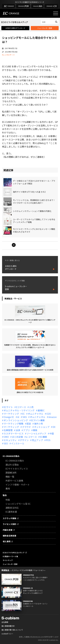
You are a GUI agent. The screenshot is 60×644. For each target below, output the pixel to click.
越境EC (41, 410)
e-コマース (31, 437)
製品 (5, 495)
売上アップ (37, 440)
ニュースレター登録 (45, 28)
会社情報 (5, 622)
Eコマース (21, 407)
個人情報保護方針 (8, 626)
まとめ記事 (17, 437)
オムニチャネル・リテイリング (19, 410)
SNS (25, 417)
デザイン (24, 440)
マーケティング (11, 414)
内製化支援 (8, 530)
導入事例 (7, 541)
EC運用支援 (11, 512)
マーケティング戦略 (14, 424)
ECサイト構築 (38, 420)
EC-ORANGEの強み (11, 456)
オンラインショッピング (16, 420)
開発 (35, 430)
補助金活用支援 (9, 536)
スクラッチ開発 (9, 518)
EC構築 (43, 437)
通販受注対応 (12, 508)
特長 (8, 500)
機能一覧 (10, 477)
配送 (29, 424)
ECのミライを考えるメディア (14, 553)
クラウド (26, 427)
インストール (18, 443)
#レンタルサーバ (8, 55)
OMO (6, 437)
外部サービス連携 (14, 481)
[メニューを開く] (56, 13)
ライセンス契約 (9, 524)
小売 (31, 407)
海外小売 (38, 424)
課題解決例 (11, 473)
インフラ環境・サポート (18, 485)
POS (48, 440)
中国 (52, 433)
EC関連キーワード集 (10, 556)
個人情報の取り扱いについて (12, 630)
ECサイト (8, 407)
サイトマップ (8, 560)
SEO (6, 443)
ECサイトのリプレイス (17, 469)
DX (54, 427)
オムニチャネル (36, 414)
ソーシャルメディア (36, 433)
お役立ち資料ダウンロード (15, 28)
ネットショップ (42, 427)
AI (18, 417)
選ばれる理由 (12, 465)
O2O (49, 414)
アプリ (26, 430)
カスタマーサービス (14, 433)
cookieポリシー (7, 634)
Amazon (53, 417)
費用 (8, 489)
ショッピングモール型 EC (18, 504)
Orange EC (9, 417)
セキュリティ (10, 440)
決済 (18, 430)
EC (23, 414)
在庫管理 (8, 430)
